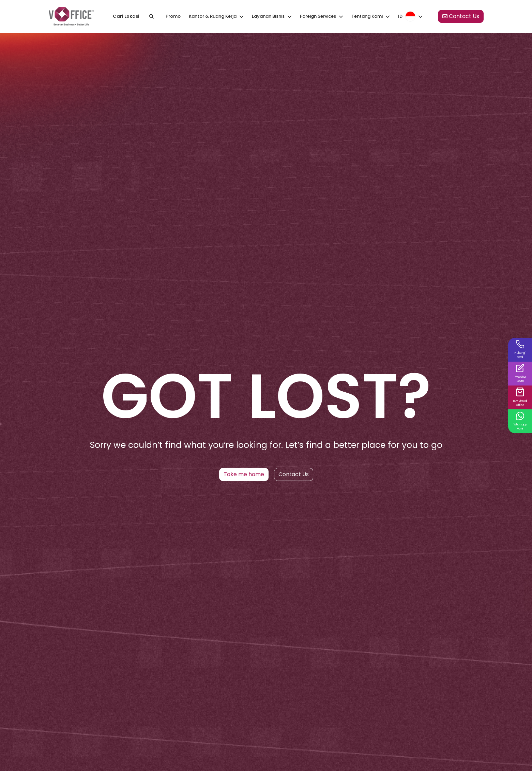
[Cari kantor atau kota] (151, 16)
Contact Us (294, 474)
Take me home (244, 474)
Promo (173, 16)
